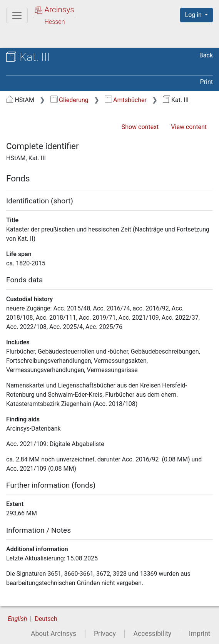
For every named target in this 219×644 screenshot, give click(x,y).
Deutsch (46, 619)
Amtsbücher (126, 100)
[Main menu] (17, 15)
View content (189, 127)
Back (206, 55)
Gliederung (69, 100)
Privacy (105, 634)
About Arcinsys (53, 634)
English (17, 619)
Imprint (200, 634)
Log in (194, 15)
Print (206, 82)
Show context (140, 127)
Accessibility (152, 634)
